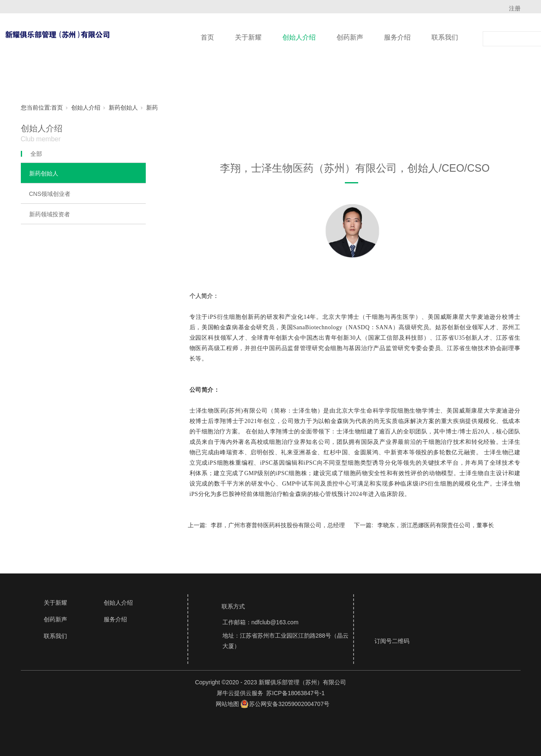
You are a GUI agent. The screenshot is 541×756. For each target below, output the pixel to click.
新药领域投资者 (50, 214)
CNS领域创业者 (50, 194)
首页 (207, 37)
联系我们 (445, 37)
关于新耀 (248, 37)
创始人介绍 (299, 37)
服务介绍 (397, 37)
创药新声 (350, 37)
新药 (152, 108)
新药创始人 (123, 108)
